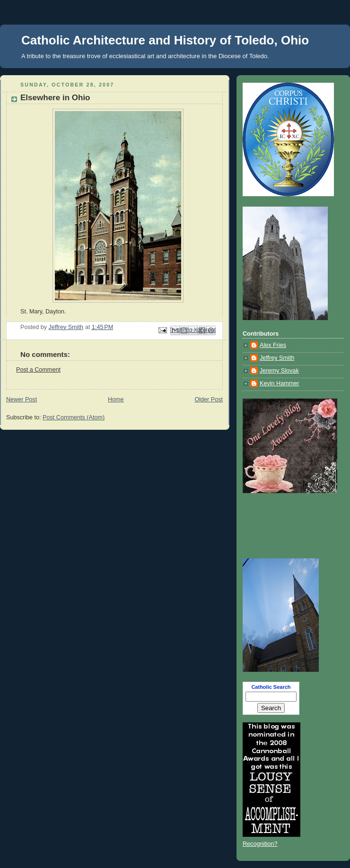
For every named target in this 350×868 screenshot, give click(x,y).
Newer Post (22, 399)
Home (116, 399)
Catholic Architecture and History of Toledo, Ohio (165, 40)
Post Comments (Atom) (74, 417)
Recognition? (260, 844)
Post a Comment (38, 370)
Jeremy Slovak (279, 371)
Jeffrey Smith (277, 358)
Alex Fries (273, 345)
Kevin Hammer (279, 383)
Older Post (209, 399)
